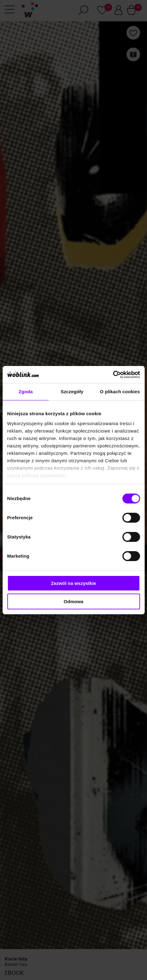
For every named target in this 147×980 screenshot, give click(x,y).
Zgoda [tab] (26, 392)
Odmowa (73, 601)
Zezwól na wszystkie (74, 583)
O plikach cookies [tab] (120, 392)
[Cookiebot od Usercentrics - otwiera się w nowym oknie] (113, 375)
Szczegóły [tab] (72, 392)
